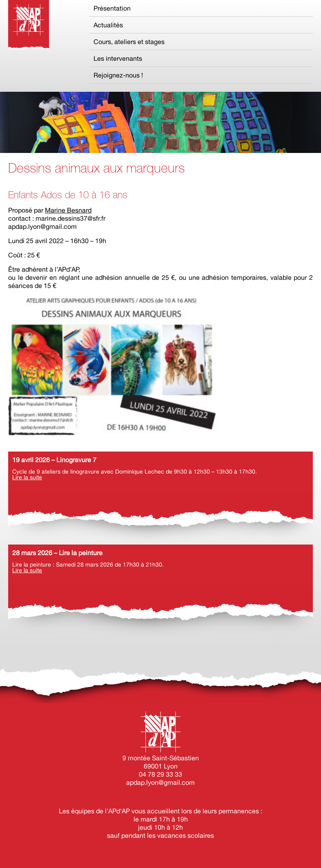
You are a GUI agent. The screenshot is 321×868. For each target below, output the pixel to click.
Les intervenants (118, 58)
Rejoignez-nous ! (118, 75)
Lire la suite (27, 477)
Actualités (108, 25)
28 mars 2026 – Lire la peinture (57, 553)
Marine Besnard (68, 210)
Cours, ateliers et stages (129, 42)
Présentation (112, 8)
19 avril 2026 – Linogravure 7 (54, 460)
